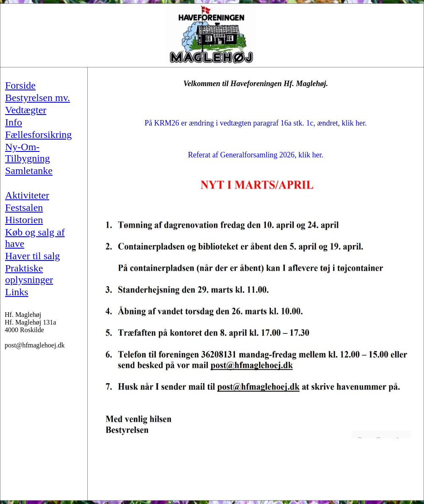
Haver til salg (32, 256)
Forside (20, 85)
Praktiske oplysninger (29, 274)
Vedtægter (26, 110)
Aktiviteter (27, 195)
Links (17, 292)
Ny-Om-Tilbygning (28, 153)
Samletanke (29, 171)
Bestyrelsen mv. (38, 98)
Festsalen (24, 207)
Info (14, 122)
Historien (24, 220)
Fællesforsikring (38, 134)
